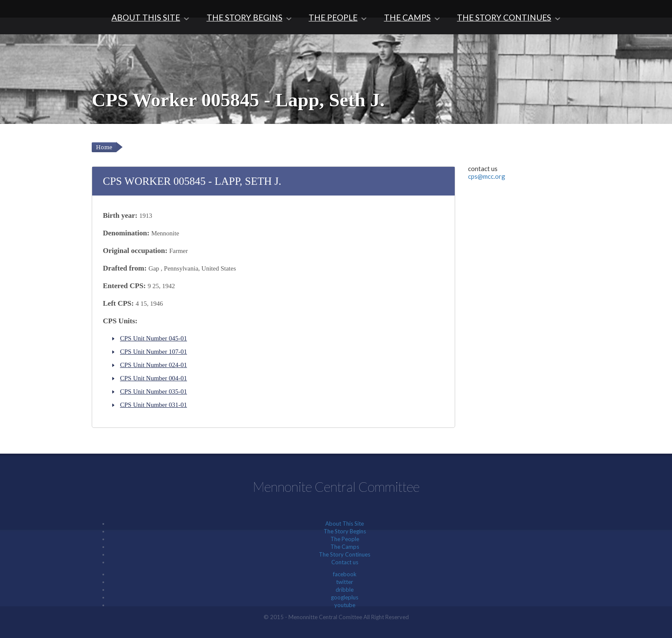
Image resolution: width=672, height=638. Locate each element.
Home (104, 147)
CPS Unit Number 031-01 (153, 405)
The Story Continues (504, 17)
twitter (345, 582)
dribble (345, 590)
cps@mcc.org (487, 176)
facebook (345, 574)
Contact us (345, 562)
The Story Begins (244, 17)
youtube (345, 605)
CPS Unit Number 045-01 (153, 338)
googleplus (345, 597)
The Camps (407, 17)
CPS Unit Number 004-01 (153, 378)
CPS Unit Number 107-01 (153, 352)
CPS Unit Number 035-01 (153, 391)
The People (333, 17)
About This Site (146, 17)
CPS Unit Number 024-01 (153, 365)
